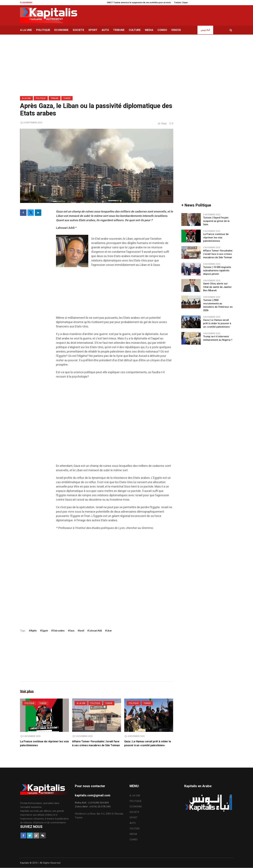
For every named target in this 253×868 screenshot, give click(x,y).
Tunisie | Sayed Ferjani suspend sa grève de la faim (216, 221)
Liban (109, 631)
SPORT (133, 818)
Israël (82, 631)
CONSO (134, 840)
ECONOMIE (136, 807)
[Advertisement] (115, 293)
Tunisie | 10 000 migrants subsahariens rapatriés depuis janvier (217, 271)
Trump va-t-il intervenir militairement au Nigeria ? (218, 338)
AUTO (133, 823)
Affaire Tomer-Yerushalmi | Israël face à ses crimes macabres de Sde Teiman (96, 743)
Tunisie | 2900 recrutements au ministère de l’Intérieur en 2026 (218, 305)
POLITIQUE (41, 98)
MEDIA (133, 834)
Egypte (45, 631)
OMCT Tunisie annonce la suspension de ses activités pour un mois (144, 3)
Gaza (72, 631)
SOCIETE (134, 812)
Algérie (33, 631)
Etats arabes (59, 631)
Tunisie (67, 98)
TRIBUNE (55, 98)
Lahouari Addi (95, 631)
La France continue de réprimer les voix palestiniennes (216, 238)
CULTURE (135, 829)
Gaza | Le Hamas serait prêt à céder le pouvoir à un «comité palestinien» (148, 743)
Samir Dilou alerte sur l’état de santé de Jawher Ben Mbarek (217, 287)
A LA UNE (26, 98)
